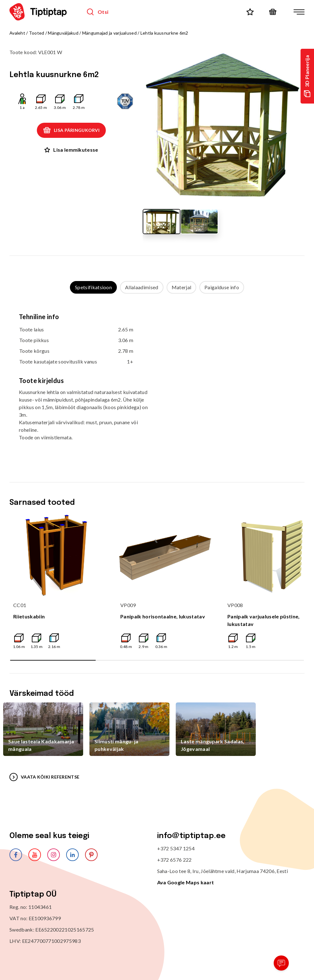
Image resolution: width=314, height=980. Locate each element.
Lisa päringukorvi (71, 130)
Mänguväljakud (63, 33)
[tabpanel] (157, 382)
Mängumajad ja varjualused (109, 33)
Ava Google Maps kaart (186, 882)
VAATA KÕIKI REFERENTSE (44, 777)
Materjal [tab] (182, 287)
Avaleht (17, 33)
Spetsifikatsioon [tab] (93, 287)
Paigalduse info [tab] (222, 287)
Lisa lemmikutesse (71, 150)
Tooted (37, 33)
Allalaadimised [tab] (142, 287)
